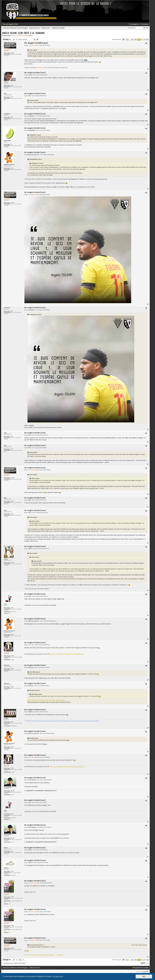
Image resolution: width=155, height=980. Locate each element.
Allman (6, 559)
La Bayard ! (7, 114)
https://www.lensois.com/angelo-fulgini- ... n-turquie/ (44, 955)
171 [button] (142, 40)
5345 (12, 669)
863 (12, 851)
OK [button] (144, 976)
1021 (12, 97)
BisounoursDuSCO (9, 165)
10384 (12, 563)
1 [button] (129, 40)
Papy (5, 604)
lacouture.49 (16, 36)
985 (12, 117)
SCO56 (6, 718)
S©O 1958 (24, 36)
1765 (12, 85)
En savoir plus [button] (58, 976)
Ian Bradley (146, 971)
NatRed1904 (7, 141)
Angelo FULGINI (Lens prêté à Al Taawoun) (23, 33)
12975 (12, 656)
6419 (12, 722)
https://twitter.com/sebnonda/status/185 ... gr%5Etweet (46, 700)
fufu (5, 93)
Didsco (6, 848)
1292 (12, 436)
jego (5, 498)
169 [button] (136, 40)
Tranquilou (7, 49)
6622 (12, 168)
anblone (30, 36)
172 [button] (145, 40)
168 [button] (132, 40)
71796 (12, 897)
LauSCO (6, 868)
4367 (12, 871)
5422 (12, 501)
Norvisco (6, 665)
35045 (12, 791)
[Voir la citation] (44, 945)
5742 (12, 608)
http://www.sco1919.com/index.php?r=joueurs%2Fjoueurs (67, 654)
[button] (123, 40)
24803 (12, 53)
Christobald (7, 787)
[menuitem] (15, 24)
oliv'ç (5, 433)
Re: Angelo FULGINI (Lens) (36, 43)
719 (12, 144)
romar (6, 82)
